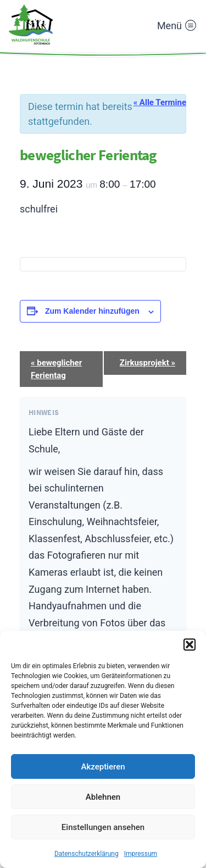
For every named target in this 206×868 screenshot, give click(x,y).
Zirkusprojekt (147, 363)
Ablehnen (103, 797)
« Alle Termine (160, 102)
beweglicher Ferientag (56, 369)
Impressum (141, 854)
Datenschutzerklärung (87, 854)
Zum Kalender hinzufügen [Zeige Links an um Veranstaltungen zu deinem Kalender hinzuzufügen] (92, 311)
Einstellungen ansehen (103, 827)
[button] (190, 645)
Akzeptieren (103, 767)
